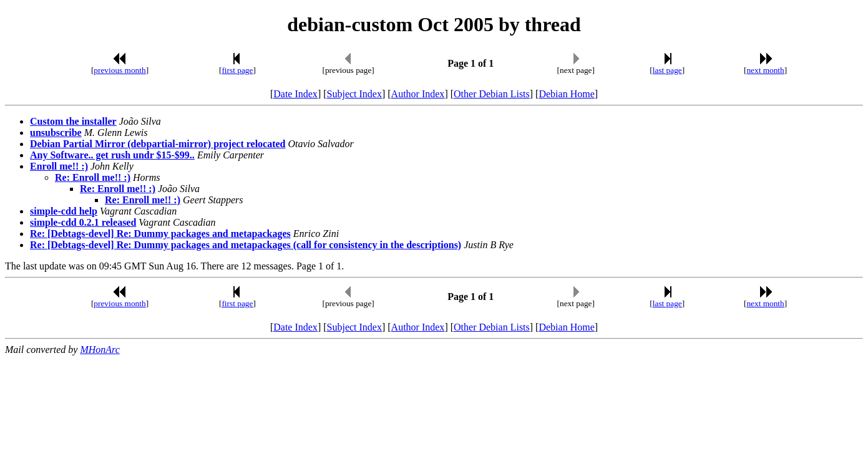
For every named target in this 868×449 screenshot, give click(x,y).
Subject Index (354, 94)
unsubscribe (56, 133)
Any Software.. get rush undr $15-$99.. (112, 155)
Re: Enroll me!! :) (93, 177)
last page (667, 70)
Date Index (295, 94)
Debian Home (566, 94)
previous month (119, 70)
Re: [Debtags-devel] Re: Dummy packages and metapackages (160, 234)
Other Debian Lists (492, 94)
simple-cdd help (64, 211)
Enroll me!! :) (59, 166)
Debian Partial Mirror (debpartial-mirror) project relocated (158, 144)
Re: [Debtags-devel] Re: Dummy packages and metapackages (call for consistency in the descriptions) (246, 245)
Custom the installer (73, 121)
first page (237, 70)
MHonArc (100, 350)
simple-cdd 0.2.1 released (83, 222)
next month (765, 70)
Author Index (418, 94)
